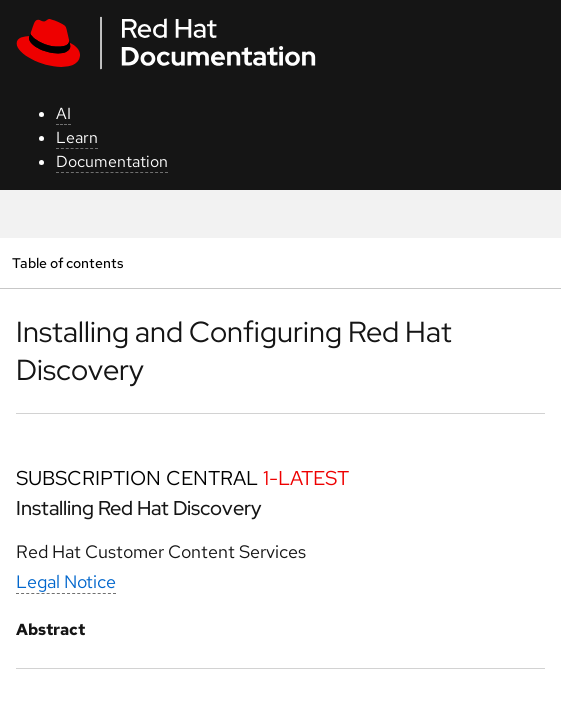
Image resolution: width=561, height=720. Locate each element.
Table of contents (67, 262)
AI (63, 113)
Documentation (112, 161)
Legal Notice (66, 581)
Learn (77, 137)
